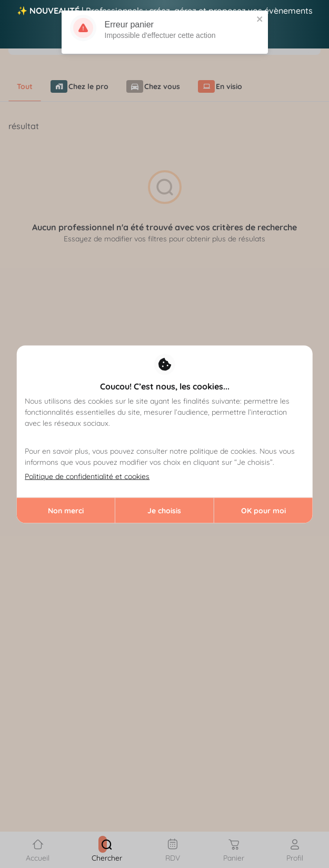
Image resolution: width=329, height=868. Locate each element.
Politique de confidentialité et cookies (87, 476)
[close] (260, 17)
